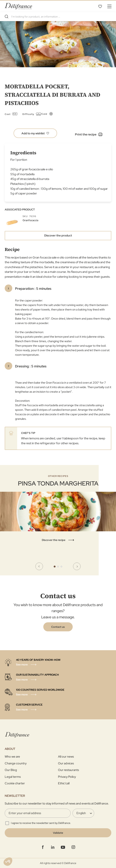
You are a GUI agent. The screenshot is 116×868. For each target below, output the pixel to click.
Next (77, 566)
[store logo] (18, 6)
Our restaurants (68, 770)
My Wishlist (100, 6)
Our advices (66, 763)
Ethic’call (64, 783)
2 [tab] (58, 567)
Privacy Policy (67, 777)
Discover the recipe (54, 540)
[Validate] (58, 833)
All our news (66, 757)
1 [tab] (55, 567)
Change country (16, 763)
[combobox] (58, 17)
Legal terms (13, 777)
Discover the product (58, 236)
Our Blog (11, 770)
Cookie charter (15, 783)
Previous (39, 566)
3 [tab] (61, 567)
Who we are (12, 757)
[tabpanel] (58, 508)
